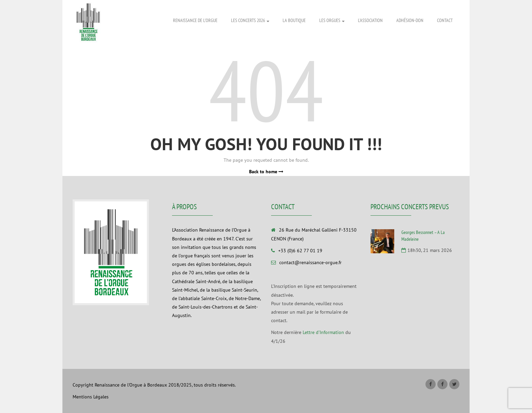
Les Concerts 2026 (250, 21)
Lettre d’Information (323, 332)
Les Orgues (332, 21)
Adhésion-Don (410, 20)
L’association (370, 20)
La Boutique (294, 20)
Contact (445, 20)
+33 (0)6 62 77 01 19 (300, 251)
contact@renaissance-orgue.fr (310, 262)
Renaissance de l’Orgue (195, 20)
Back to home (266, 172)
